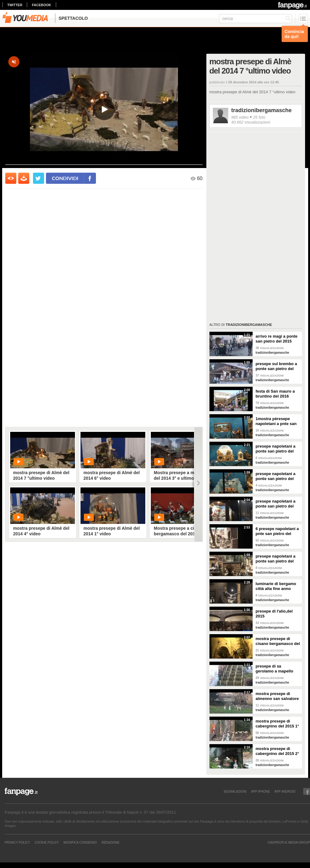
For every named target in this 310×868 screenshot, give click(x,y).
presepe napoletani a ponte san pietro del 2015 (276, 476)
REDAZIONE (110, 842)
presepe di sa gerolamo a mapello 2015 (275, 669)
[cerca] (256, 19)
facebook (41, 5)
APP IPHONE (260, 791)
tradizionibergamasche (262, 110)
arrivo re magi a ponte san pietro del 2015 (277, 339)
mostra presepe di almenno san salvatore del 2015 (277, 696)
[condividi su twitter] (39, 178)
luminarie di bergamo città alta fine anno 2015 (276, 586)
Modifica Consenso (80, 842)
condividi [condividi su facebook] (65, 178)
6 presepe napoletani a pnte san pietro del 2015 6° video (277, 531)
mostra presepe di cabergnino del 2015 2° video (277, 751)
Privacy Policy (17, 842)
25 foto (259, 117)
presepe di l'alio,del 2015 (274, 614)
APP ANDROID (285, 791)
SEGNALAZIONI (235, 791)
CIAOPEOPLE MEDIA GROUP (289, 842)
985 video (240, 117)
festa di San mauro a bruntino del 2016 (275, 394)
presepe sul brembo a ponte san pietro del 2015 (276, 366)
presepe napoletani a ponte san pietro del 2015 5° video (276, 559)
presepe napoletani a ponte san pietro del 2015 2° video (276, 449)
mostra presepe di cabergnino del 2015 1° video (277, 724)
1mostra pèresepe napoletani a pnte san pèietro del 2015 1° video (276, 421)
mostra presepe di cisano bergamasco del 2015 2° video (278, 641)
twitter (15, 5)
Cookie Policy (47, 842)
